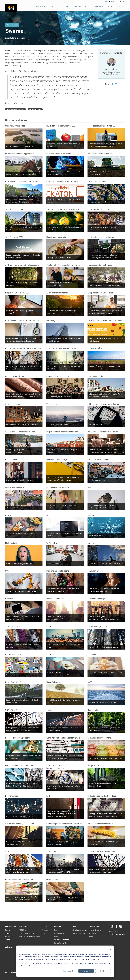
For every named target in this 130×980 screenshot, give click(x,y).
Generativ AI (23, 926)
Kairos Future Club (61, 943)
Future (8, 930)
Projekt (45, 926)
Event (56, 937)
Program (45, 930)
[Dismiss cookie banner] (110, 950)
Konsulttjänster (11, 926)
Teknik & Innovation (35, 109)
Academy (58, 926)
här (30, 103)
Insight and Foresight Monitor (29, 937)
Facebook (113, 84)
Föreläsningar (59, 933)
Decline (103, 971)
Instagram (121, 926)
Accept (86, 971)
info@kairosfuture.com (116, 934)
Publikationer (94, 926)
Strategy (8, 933)
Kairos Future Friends (62, 940)
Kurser (57, 930)
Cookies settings (69, 971)
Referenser (9, 947)
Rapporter (92, 933)
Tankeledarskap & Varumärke (15, 109)
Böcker (91, 937)
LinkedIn (116, 84)
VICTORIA (22, 930)
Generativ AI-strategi (26, 933)
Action (8, 940)
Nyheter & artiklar (95, 930)
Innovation (9, 937)
